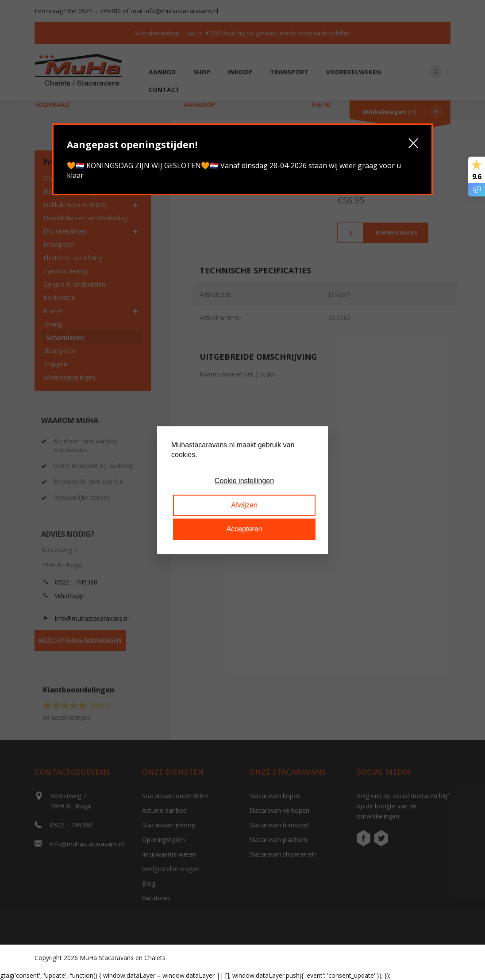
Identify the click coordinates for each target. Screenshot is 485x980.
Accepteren (244, 529)
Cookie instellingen (244, 481)
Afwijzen (244, 505)
